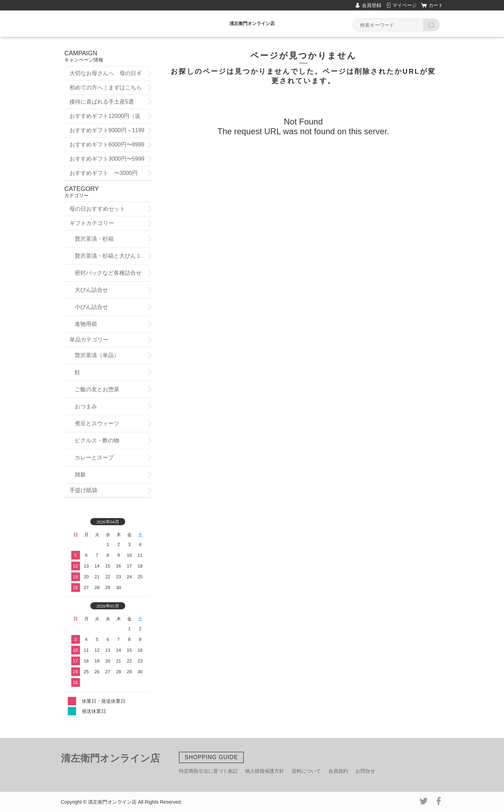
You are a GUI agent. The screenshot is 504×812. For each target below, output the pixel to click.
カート (436, 5)
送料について (306, 771)
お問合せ (365, 771)
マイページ (405, 5)
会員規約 (338, 771)
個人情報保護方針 (265, 771)
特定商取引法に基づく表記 (208, 771)
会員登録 (372, 5)
